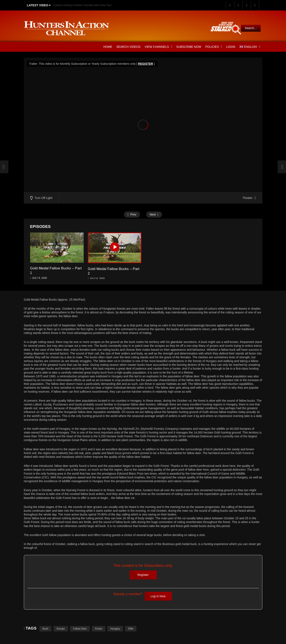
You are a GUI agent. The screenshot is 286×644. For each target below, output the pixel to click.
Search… (251, 28)
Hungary (115, 629)
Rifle (131, 629)
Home (108, 47)
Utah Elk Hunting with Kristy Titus (72, 5)
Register (143, 575)
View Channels (158, 47)
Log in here (158, 596)
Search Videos (128, 47)
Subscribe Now (189, 47)
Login (231, 47)
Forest (99, 629)
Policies (214, 47)
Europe (61, 629)
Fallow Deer (80, 629)
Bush (46, 629)
